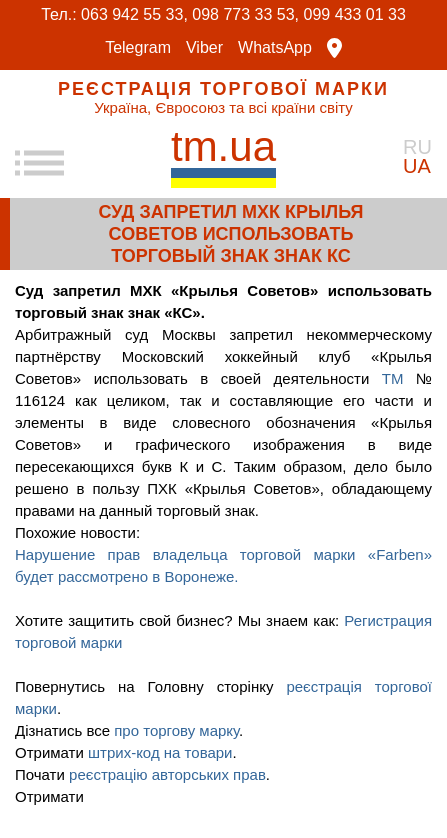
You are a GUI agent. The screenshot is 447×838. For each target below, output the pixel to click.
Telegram (138, 48)
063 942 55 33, (134, 14)
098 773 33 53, (245, 14)
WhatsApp (275, 48)
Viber (204, 48)
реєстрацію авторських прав (167, 774)
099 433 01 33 (355, 14)
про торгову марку (176, 730)
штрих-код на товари (160, 752)
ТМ (399, 378)
